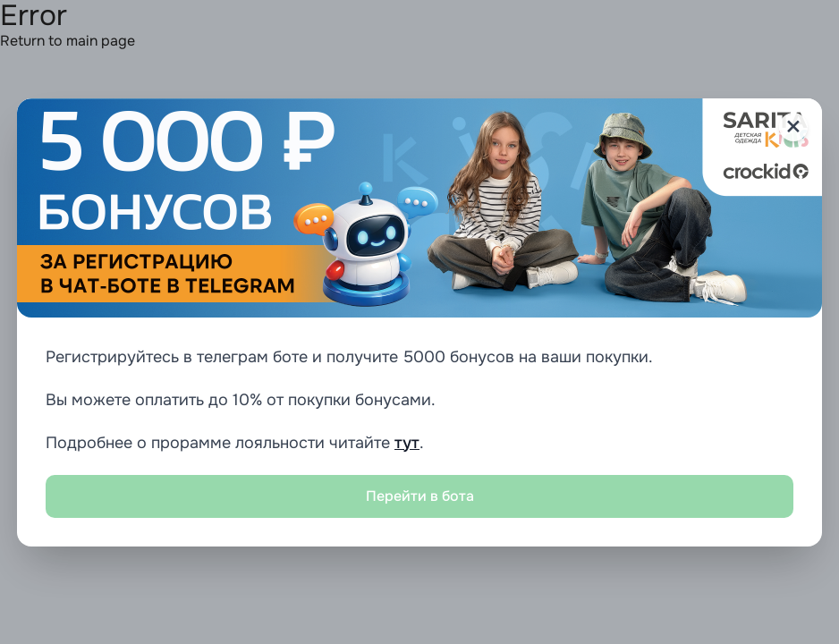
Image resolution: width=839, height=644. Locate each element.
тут (407, 443)
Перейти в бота (420, 496)
